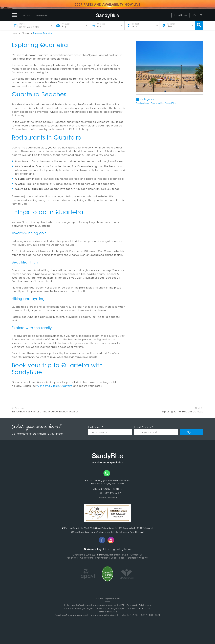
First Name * (96, 427)
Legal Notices (118, 558)
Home (15, 33)
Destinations (142, 103)
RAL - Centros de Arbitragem (136, 605)
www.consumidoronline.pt (104, 615)
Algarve (26, 33)
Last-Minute (43, 15)
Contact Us (136, 555)
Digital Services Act (138, 558)
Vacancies (72, 558)
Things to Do (157, 103)
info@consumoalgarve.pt (75, 615)
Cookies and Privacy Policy (94, 558)
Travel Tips (171, 103)
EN (195, 15)
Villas (26, 15)
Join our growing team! (108, 549)
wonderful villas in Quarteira (55, 386)
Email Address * (144, 427)
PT (201, 15)
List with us (181, 15)
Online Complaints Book (107, 598)
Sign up (192, 432)
